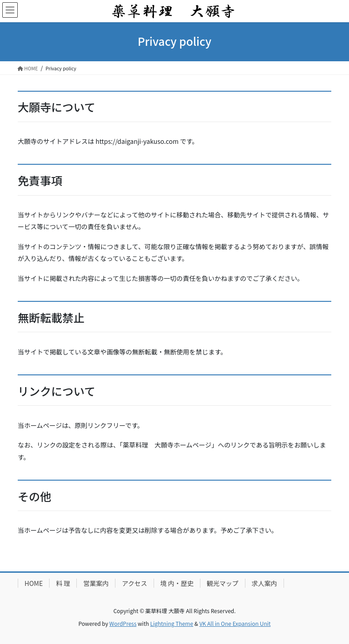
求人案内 (264, 583)
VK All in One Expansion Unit (235, 623)
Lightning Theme (172, 623)
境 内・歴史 (177, 583)
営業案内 (96, 583)
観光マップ (223, 583)
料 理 (63, 583)
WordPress (123, 623)
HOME (34, 583)
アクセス (134, 583)
